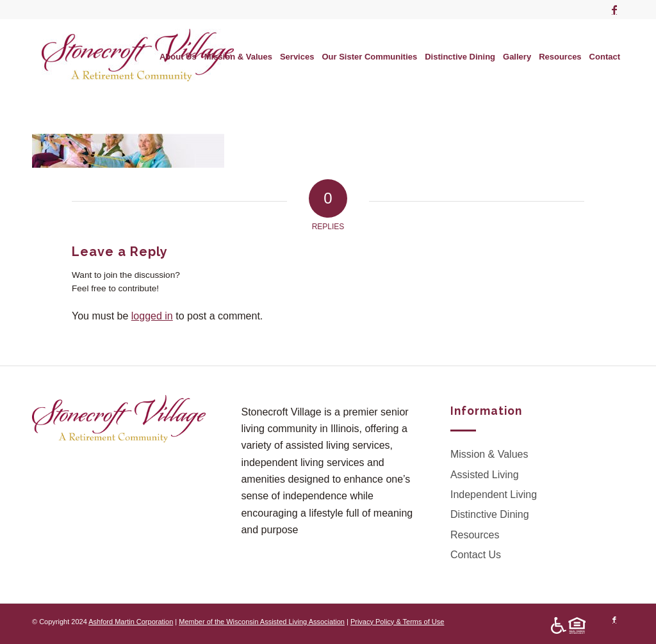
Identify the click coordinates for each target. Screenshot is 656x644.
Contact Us (476, 555)
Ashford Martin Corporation (131, 622)
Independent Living (494, 495)
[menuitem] (178, 57)
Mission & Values (489, 454)
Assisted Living (485, 475)
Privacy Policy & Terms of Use (398, 622)
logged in (152, 316)
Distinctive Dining (490, 514)
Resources (475, 535)
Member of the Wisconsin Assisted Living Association (262, 622)
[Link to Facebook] (614, 10)
